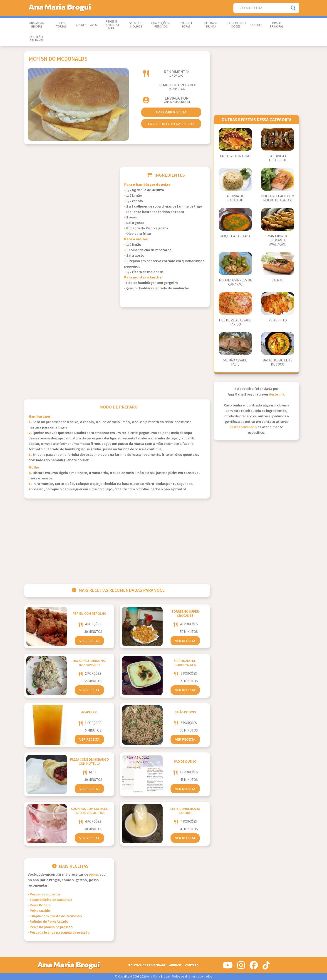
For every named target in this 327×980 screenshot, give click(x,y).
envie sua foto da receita (171, 124)
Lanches (256, 25)
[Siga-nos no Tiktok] (266, 967)
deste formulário (243, 427)
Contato (192, 965)
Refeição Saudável (37, 39)
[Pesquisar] (294, 8)
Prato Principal (277, 25)
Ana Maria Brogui (37, 25)
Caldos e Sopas (186, 25)
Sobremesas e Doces (236, 25)
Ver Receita (89, 641)
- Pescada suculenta (44, 894)
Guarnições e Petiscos (161, 25)
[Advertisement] (69, 199)
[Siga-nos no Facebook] (254, 967)
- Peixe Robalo (39, 905)
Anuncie (175, 965)
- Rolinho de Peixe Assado (48, 922)
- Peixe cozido (39, 911)
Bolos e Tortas (62, 25)
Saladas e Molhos (136, 25)
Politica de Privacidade (147, 965)
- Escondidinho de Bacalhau (50, 900)
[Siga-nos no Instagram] (241, 967)
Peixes (94, 875)
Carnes (81, 25)
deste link (277, 395)
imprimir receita (171, 112)
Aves (94, 25)
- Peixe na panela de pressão (50, 927)
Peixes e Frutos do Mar (111, 25)
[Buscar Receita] (261, 8)
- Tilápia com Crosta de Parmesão (55, 916)
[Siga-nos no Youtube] (228, 967)
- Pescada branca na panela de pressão (59, 933)
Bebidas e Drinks (211, 25)
